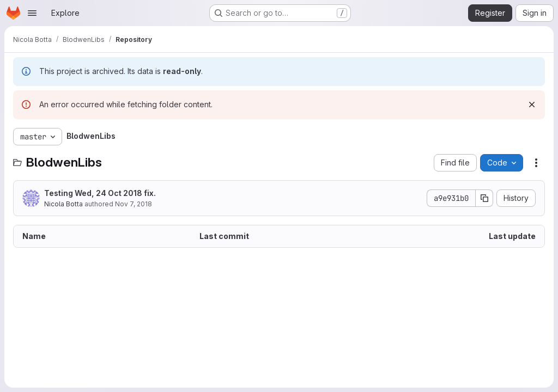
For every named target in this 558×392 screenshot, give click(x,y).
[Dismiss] (532, 105)
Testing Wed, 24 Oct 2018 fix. (100, 193)
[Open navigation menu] (32, 13)
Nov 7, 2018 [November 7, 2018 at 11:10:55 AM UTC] (134, 204)
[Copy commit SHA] (484, 198)
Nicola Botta (63, 204)
